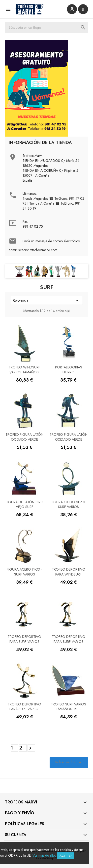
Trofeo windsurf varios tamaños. (24, 370)
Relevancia (46, 300)
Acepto (65, 856)
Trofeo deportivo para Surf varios (24, 639)
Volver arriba (69, 762)
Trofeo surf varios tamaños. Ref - (68, 707)
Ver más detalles (44, 855)
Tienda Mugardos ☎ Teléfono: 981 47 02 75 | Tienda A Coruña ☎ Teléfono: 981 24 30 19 (53, 203)
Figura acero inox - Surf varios (24, 572)
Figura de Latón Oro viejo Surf (25, 505)
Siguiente (31, 748)
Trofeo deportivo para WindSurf (69, 572)
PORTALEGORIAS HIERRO (69, 370)
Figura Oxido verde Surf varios (68, 505)
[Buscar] (46, 27)
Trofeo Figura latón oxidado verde (24, 437)
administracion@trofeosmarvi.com (33, 250)
